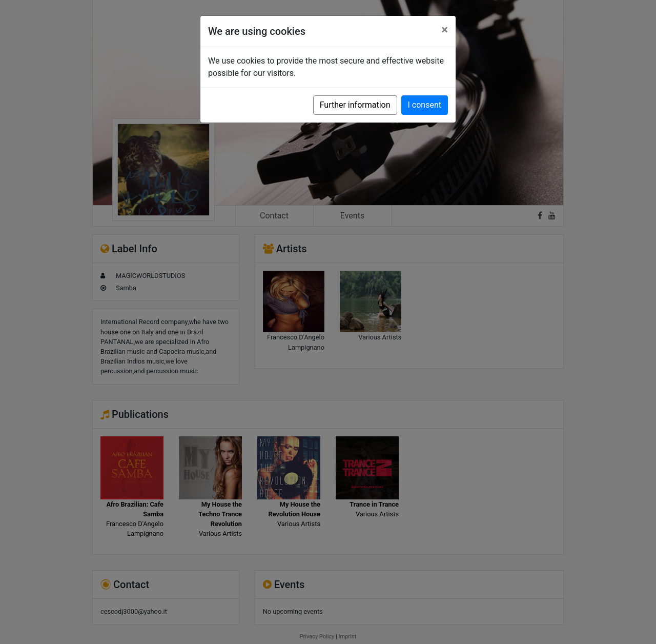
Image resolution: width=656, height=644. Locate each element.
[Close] (445, 30)
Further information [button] (355, 105)
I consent (425, 105)
